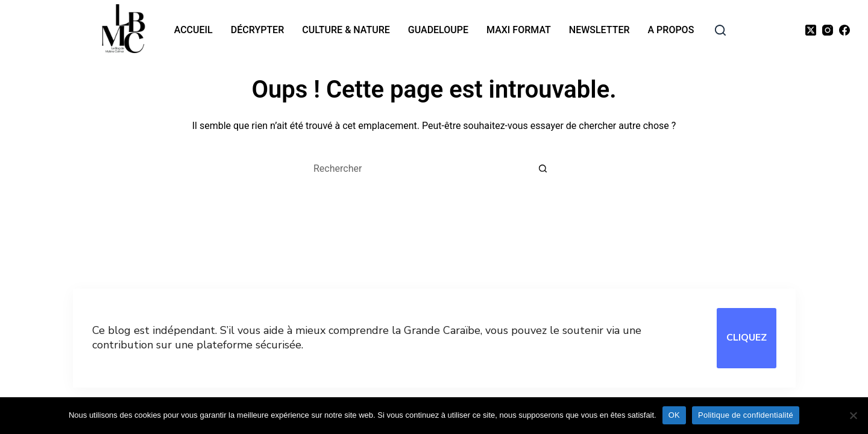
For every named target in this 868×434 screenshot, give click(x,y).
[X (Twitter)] (811, 30)
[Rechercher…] (422, 169)
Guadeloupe (438, 30)
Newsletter (599, 30)
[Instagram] (828, 30)
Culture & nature (346, 30)
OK (674, 415)
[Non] (853, 415)
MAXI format (519, 30)
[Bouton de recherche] (542, 169)
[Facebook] (844, 30)
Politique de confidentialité (746, 415)
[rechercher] (720, 30)
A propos (671, 30)
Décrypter (257, 30)
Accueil (193, 30)
